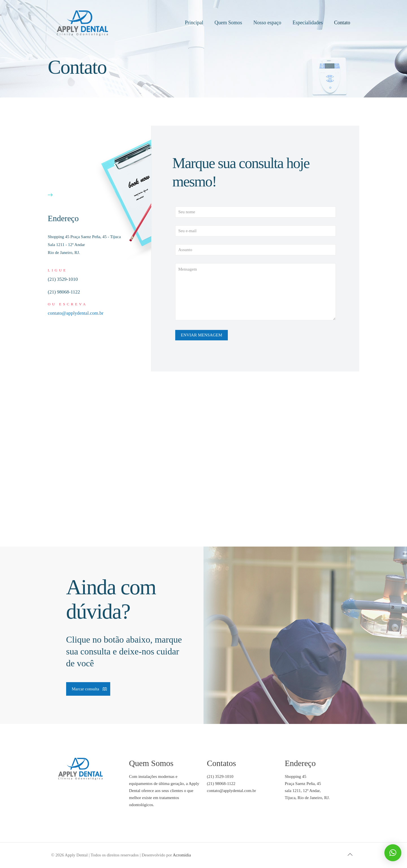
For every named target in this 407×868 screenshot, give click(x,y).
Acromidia (182, 855)
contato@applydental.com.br (76, 313)
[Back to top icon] (350, 854)
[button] (393, 853)
